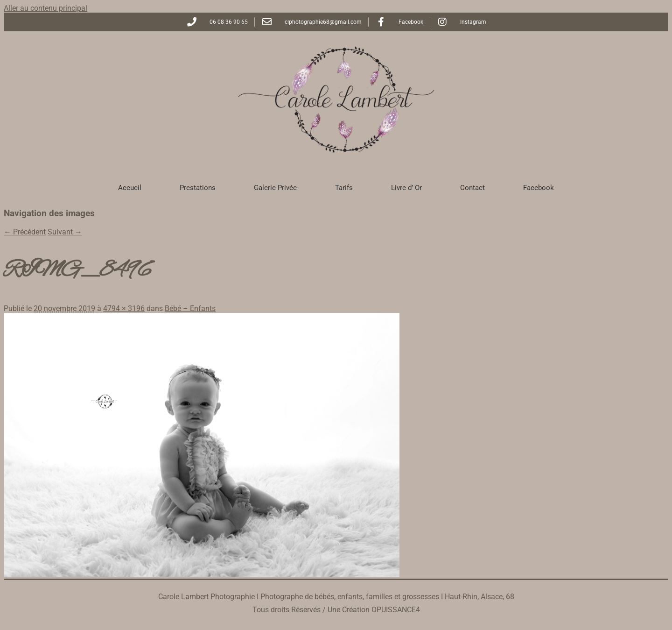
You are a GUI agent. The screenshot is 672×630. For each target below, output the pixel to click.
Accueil (130, 188)
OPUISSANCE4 (396, 610)
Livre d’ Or (406, 188)
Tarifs (344, 188)
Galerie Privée (275, 188)
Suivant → (65, 232)
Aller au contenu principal (45, 8)
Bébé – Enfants (190, 308)
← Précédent (25, 232)
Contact (472, 188)
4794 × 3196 (124, 308)
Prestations (198, 188)
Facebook (539, 188)
